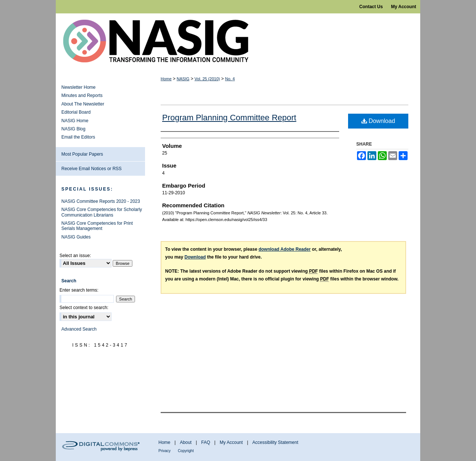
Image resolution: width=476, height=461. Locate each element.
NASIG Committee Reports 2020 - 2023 (101, 201)
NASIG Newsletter (238, 41)
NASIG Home (75, 121)
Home (166, 79)
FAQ (206, 442)
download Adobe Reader (284, 249)
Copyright (186, 451)
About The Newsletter (83, 104)
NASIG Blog (73, 129)
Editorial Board (76, 112)
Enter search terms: (79, 290)
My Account (231, 442)
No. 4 (230, 79)
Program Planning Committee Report (229, 118)
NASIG (183, 79)
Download (378, 121)
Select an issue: (75, 256)
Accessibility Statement (275, 442)
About (186, 442)
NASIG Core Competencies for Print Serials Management (97, 226)
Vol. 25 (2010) (207, 79)
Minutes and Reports (82, 95)
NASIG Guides (76, 237)
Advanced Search (79, 329)
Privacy (165, 451)
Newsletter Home (78, 87)
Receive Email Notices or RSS (91, 169)
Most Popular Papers (82, 154)
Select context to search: (84, 308)
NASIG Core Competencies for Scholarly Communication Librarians (102, 212)
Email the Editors (78, 137)
